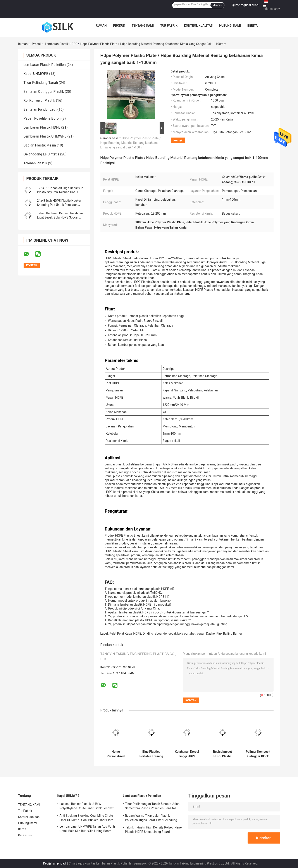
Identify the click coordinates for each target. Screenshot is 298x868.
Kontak (178, 140)
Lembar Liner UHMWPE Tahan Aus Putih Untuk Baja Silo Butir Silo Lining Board (87, 829)
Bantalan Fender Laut (40, 109)
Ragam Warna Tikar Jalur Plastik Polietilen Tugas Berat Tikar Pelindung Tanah (151, 818)
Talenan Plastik (35, 163)
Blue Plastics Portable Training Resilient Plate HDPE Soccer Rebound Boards (151, 754)
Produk (119, 26)
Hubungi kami (230, 26)
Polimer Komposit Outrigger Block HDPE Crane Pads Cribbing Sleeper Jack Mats (258, 754)
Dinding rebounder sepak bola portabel (169, 634)
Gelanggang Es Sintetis (41, 154)
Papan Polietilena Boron (42, 118)
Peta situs (25, 835)
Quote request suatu (246, 5)
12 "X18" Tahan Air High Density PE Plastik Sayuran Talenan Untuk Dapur (61, 192)
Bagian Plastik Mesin (40, 145)
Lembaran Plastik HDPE (61, 44)
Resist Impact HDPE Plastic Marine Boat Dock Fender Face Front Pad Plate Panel (222, 754)
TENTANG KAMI (143, 26)
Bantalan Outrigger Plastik (44, 92)
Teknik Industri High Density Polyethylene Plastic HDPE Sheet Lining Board (153, 830)
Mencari (217, 5)
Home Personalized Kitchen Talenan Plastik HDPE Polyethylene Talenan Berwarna (116, 754)
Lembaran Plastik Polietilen (45, 65)
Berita (252, 26)
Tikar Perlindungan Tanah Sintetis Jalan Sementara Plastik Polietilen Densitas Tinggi (152, 807)
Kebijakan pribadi (55, 863)
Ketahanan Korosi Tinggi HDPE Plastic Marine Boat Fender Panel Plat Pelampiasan (187, 754)
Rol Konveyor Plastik (39, 101)
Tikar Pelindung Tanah (41, 83)
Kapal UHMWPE (36, 74)
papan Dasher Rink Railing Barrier (220, 634)
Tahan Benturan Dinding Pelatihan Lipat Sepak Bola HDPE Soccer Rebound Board (60, 217)
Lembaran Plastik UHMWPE (45, 136)
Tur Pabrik (169, 26)
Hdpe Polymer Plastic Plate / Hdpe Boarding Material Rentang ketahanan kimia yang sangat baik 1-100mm (131, 143)
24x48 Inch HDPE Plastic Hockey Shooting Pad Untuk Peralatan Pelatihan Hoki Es (59, 205)
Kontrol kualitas (198, 26)
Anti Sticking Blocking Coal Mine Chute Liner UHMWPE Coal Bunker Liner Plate (86, 818)
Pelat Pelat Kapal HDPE (125, 634)
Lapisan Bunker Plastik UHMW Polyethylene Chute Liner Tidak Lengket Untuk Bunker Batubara (87, 807)
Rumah (101, 26)
